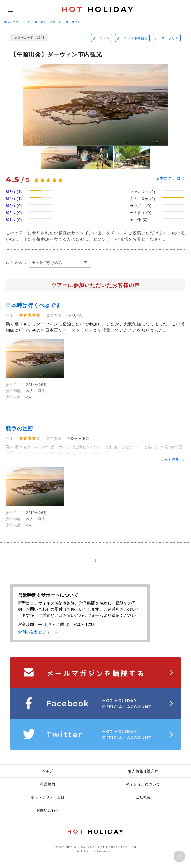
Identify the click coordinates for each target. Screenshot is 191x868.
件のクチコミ (171, 178)
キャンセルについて (143, 784)
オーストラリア (45, 22)
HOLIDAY (98, 9)
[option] (96, 105)
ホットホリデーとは (48, 797)
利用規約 (48, 784)
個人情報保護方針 (143, 771)
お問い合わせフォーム (38, 632)
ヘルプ (48, 771)
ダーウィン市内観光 (132, 38)
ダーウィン (73, 22)
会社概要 (143, 797)
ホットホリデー (14, 22)
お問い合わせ (48, 810)
